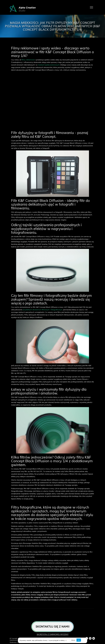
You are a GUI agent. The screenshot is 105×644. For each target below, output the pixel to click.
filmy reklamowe (28, 60)
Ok (79, 640)
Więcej (73, 640)
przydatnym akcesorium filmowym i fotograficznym (43, 310)
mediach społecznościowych (49, 65)
